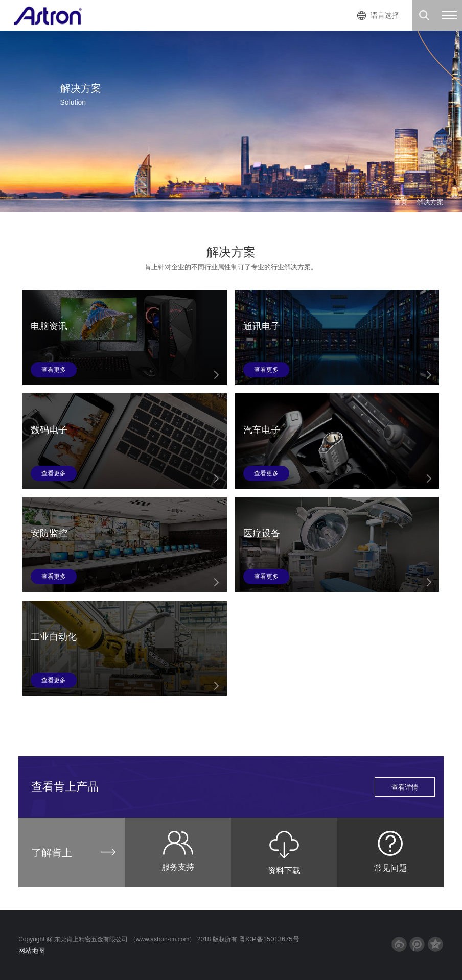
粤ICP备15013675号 (269, 939)
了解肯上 (52, 853)
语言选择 (385, 15)
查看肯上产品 (233, 787)
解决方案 (430, 202)
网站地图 (32, 951)
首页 (401, 202)
